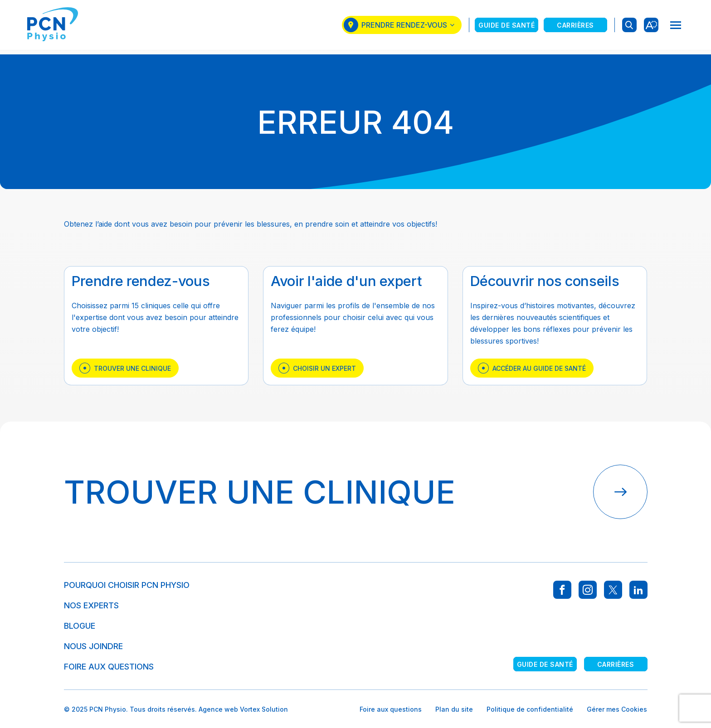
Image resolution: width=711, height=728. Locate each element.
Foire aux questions (109, 667)
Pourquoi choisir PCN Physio (127, 585)
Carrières (575, 27)
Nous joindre (93, 646)
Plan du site (454, 709)
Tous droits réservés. (163, 709)
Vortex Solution (264, 709)
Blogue (80, 626)
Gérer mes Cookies (617, 709)
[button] (676, 27)
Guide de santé (506, 27)
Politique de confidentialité (530, 709)
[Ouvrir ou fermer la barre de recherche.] (629, 27)
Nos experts (91, 605)
